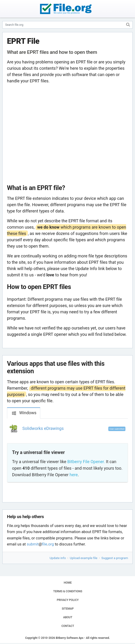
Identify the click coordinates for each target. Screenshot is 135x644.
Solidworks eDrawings (43, 428)
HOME (68, 583)
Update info (58, 558)
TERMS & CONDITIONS (68, 591)
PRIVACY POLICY (68, 600)
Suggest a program (115, 558)
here (74, 475)
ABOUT (68, 617)
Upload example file (84, 558)
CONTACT (68, 626)
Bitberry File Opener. (86, 462)
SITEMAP (68, 609)
